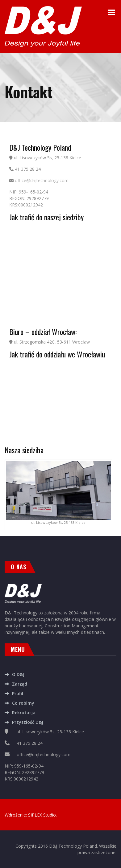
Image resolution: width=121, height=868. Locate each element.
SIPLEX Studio (42, 815)
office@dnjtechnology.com (42, 180)
